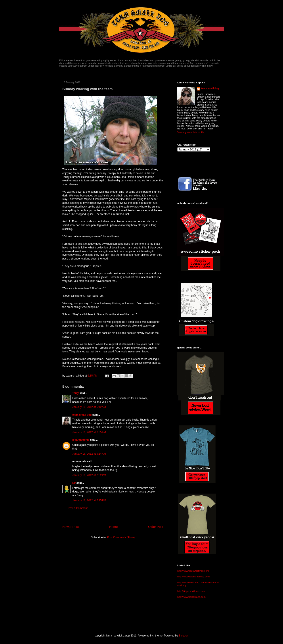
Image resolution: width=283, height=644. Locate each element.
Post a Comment (78, 508)
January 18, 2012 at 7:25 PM (89, 500)
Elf (74, 483)
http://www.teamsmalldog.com (193, 577)
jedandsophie (81, 440)
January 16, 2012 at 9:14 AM (89, 454)
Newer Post (71, 527)
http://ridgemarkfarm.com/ (191, 591)
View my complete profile (191, 132)
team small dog (82, 415)
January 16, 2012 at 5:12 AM (89, 407)
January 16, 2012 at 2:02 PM (89, 475)
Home (113, 527)
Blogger (183, 636)
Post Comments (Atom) (121, 537)
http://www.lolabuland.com (191, 597)
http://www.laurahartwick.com (193, 571)
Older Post (156, 527)
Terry (76, 393)
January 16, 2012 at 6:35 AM (89, 432)
